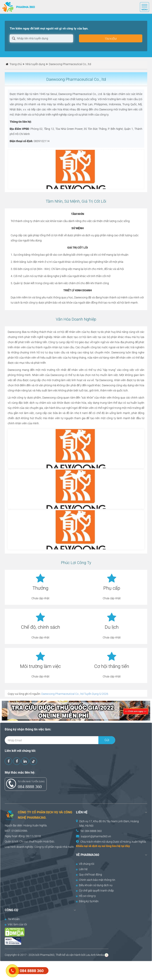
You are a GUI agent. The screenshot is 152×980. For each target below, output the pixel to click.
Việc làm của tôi (16, 924)
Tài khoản (12, 919)
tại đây (125, 846)
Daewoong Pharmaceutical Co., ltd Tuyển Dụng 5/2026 (75, 694)
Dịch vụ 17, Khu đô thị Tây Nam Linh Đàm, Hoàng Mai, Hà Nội (109, 823)
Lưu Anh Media (95, 955)
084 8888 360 (30, 787)
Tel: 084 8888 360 (91, 831)
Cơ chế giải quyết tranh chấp (95, 891)
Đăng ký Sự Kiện (87, 901)
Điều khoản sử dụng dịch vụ (94, 885)
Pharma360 (47, 955)
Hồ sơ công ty (86, 896)
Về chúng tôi (85, 864)
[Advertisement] (72, 970)
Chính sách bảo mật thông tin (96, 880)
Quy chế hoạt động (89, 875)
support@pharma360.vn (96, 836)
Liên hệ (82, 869)
